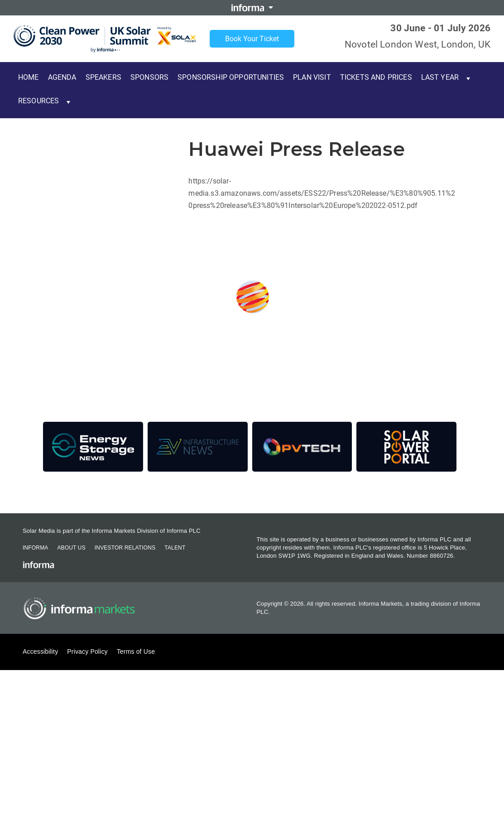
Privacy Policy (87, 651)
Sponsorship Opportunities (231, 77)
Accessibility (40, 651)
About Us (71, 548)
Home (29, 77)
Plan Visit (312, 77)
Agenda (62, 77)
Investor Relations (125, 548)
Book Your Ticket (252, 39)
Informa (35, 548)
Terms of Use (136, 651)
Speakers (103, 77)
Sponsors (149, 77)
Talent (175, 548)
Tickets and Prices (376, 77)
